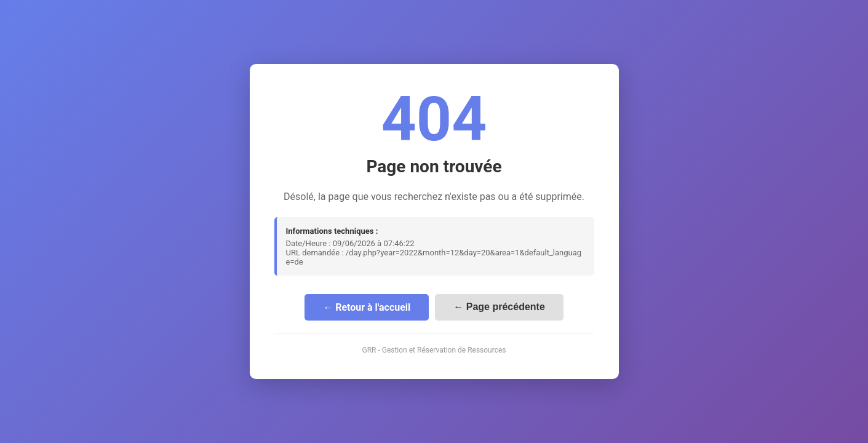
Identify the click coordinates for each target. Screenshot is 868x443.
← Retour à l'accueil (367, 307)
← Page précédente (499, 307)
